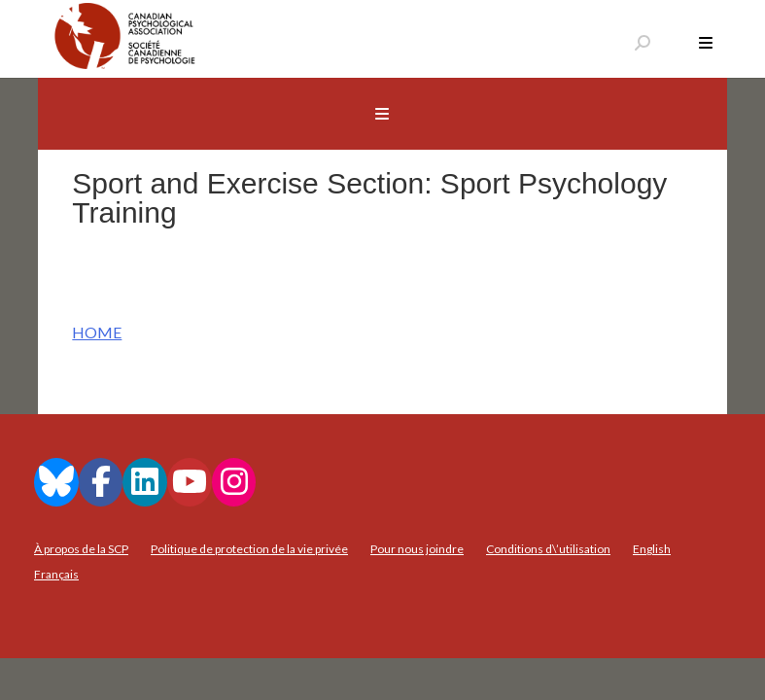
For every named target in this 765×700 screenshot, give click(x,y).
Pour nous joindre (417, 549)
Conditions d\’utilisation (548, 549)
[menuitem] (652, 549)
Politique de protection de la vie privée (249, 549)
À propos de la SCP (81, 549)
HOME (97, 332)
